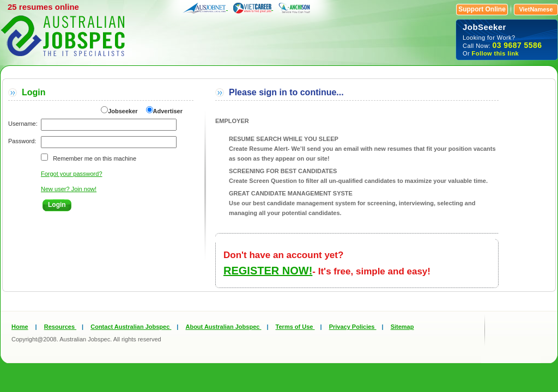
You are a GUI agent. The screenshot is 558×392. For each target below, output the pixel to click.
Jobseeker (123, 111)
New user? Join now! (69, 189)
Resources (60, 327)
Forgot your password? (72, 174)
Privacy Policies (353, 327)
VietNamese (536, 9)
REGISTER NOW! (268, 271)
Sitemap (402, 327)
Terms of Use (295, 327)
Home (20, 327)
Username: (23, 124)
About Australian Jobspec (223, 327)
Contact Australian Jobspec (131, 327)
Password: (22, 141)
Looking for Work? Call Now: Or (507, 39)
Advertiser (168, 111)
